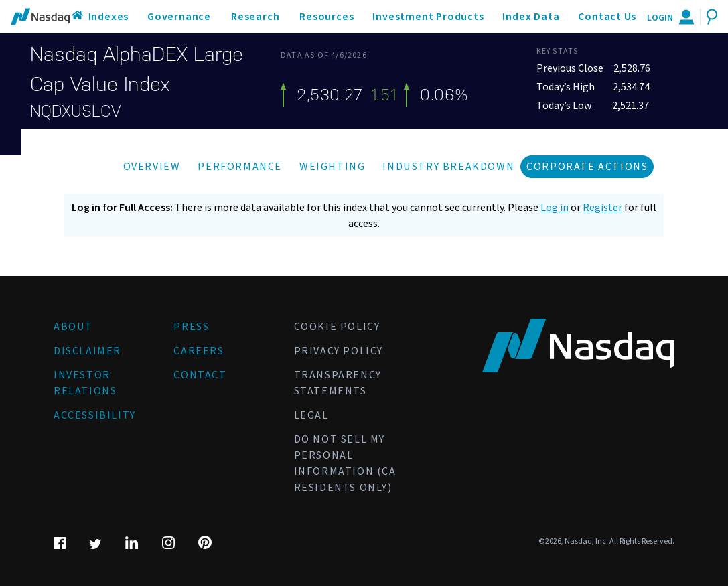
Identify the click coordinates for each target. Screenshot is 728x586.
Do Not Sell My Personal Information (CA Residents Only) (345, 463)
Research (255, 17)
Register (602, 208)
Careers (199, 351)
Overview (152, 167)
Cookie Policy (337, 327)
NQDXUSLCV (75, 111)
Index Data (531, 17)
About (73, 327)
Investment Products (428, 17)
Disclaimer (87, 351)
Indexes (109, 17)
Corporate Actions (587, 167)
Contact (200, 375)
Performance (240, 167)
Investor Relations (85, 383)
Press (191, 327)
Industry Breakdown (448, 167)
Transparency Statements (338, 383)
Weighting (332, 167)
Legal (311, 415)
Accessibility (95, 415)
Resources (326, 17)
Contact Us (607, 17)
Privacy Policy (339, 351)
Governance (179, 17)
